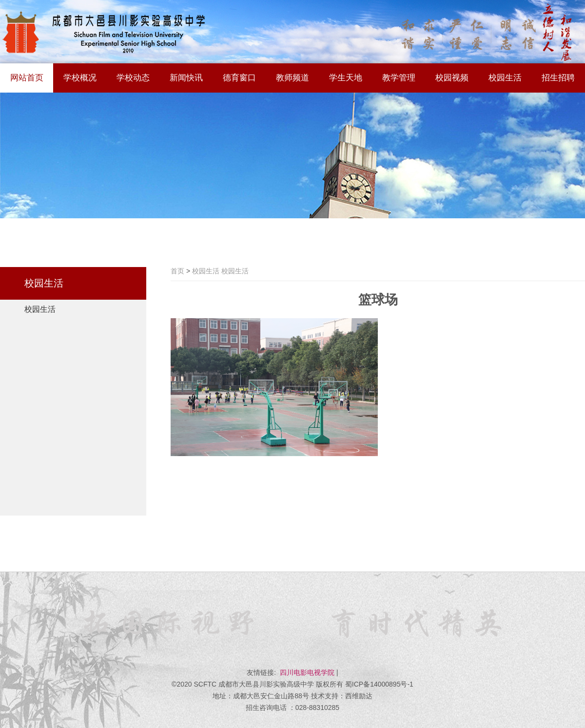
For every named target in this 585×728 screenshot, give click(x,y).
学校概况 (80, 78)
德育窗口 (239, 78)
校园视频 (452, 78)
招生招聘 (558, 78)
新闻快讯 (186, 78)
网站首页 (27, 78)
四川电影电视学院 (307, 672)
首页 (177, 271)
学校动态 (133, 78)
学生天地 (346, 78)
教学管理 (399, 78)
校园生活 (505, 78)
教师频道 (292, 78)
